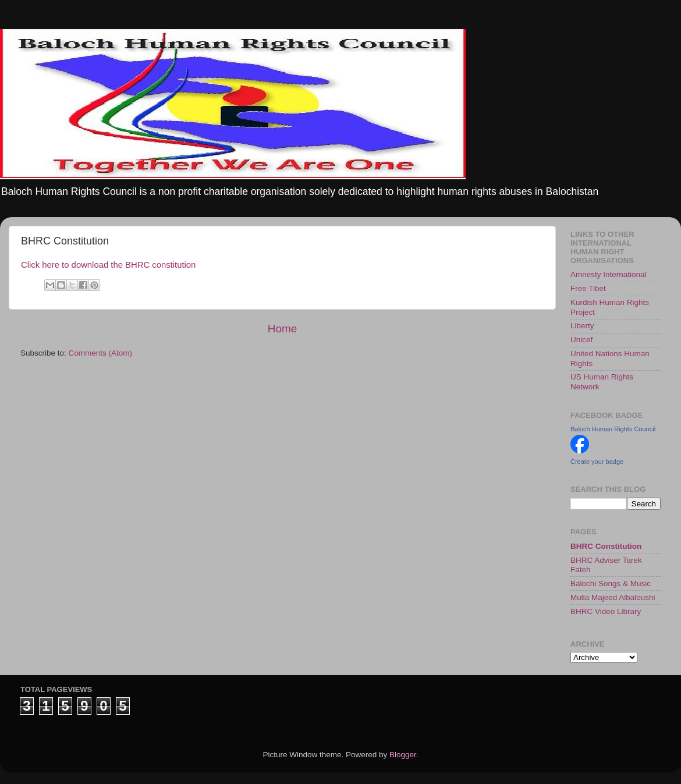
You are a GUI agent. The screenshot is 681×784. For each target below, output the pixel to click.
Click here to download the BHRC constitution (108, 265)
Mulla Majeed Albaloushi (613, 597)
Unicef (581, 340)
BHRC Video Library (606, 611)
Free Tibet (588, 288)
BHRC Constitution (606, 546)
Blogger (403, 755)
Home (282, 329)
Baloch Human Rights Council (613, 429)
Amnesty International (609, 274)
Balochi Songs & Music (611, 583)
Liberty (582, 326)
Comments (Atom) (101, 353)
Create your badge (597, 462)
